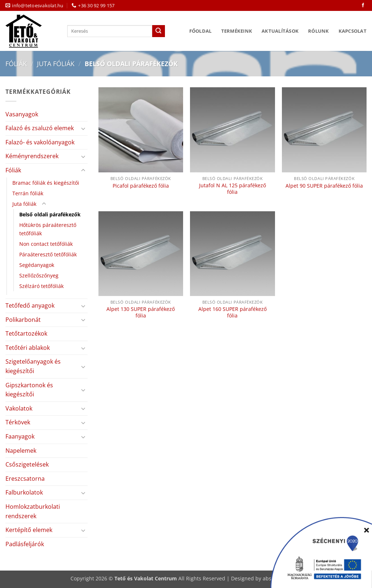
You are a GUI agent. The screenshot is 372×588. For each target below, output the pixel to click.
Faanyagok (20, 436)
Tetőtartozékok (26, 333)
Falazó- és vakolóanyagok (40, 142)
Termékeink (237, 31)
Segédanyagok (37, 265)
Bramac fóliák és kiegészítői (46, 183)
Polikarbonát (23, 320)
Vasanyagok (22, 114)
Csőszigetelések (27, 464)
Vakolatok (19, 408)
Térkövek (18, 422)
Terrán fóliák (28, 193)
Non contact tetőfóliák (46, 244)
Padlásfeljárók (25, 544)
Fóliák (16, 63)
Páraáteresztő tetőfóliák (48, 254)
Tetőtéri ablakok (28, 348)
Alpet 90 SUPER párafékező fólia (324, 186)
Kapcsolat (353, 31)
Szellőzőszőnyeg (39, 275)
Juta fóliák (56, 63)
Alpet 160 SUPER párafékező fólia (232, 313)
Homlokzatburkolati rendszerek (33, 511)
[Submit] (158, 31)
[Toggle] (83, 128)
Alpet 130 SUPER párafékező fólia (141, 313)
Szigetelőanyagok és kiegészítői (33, 366)
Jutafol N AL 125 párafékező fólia (232, 189)
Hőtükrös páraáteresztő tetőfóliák (48, 229)
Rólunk (319, 31)
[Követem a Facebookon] (363, 5)
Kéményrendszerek (32, 156)
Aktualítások (280, 31)
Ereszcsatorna (25, 479)
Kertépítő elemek (29, 530)
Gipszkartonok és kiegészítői (29, 390)
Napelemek (21, 451)
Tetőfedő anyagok (30, 305)
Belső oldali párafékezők (50, 214)
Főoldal (201, 31)
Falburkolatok (24, 492)
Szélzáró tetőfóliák (41, 286)
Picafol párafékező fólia (141, 186)
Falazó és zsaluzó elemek (40, 128)
